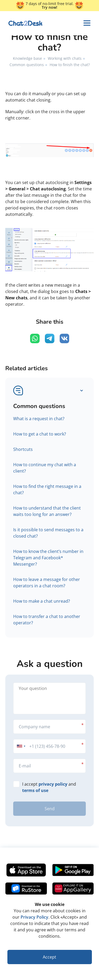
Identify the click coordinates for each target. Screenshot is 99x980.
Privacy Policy (34, 917)
